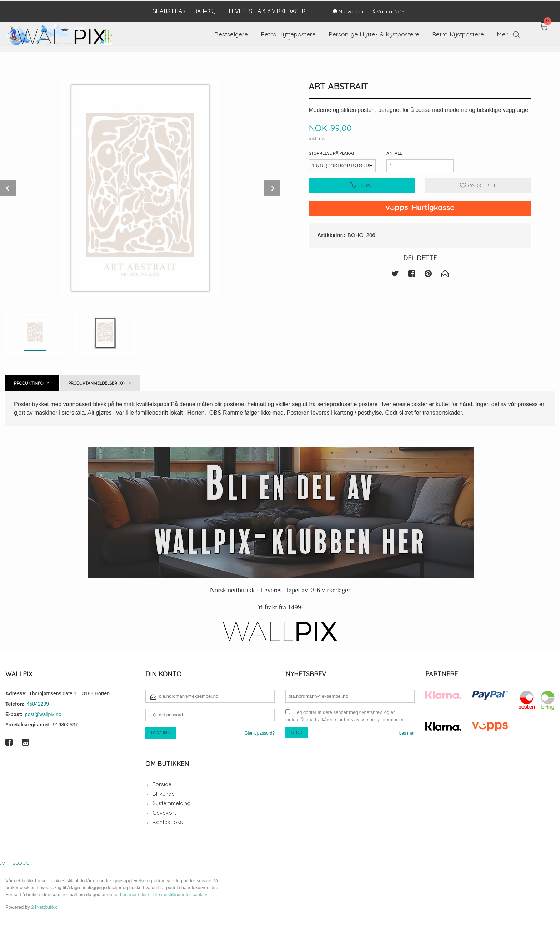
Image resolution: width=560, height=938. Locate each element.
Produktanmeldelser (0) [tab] (96, 383)
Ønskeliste (478, 186)
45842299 (38, 704)
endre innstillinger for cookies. (179, 895)
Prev (8, 188)
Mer (502, 33)
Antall (394, 153)
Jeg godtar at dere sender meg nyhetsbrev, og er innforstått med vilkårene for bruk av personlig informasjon (345, 716)
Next (272, 188)
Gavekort (164, 813)
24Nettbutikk (44, 907)
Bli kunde (164, 794)
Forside (162, 784)
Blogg (21, 863)
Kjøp (362, 186)
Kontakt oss (168, 822)
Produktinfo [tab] (29, 383)
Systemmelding (172, 803)
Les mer (407, 733)
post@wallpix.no (43, 714)
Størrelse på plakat (332, 153)
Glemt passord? (259, 733)
